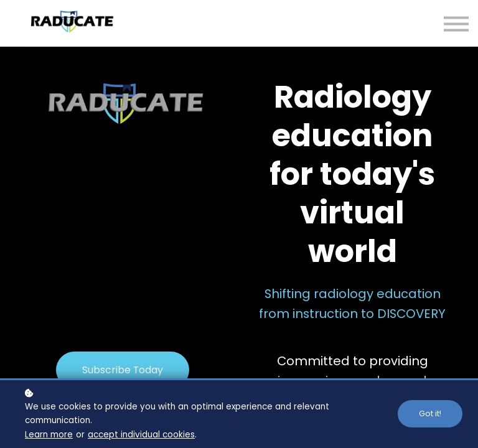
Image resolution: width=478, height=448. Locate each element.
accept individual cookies (141, 435)
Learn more (49, 435)
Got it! (430, 413)
